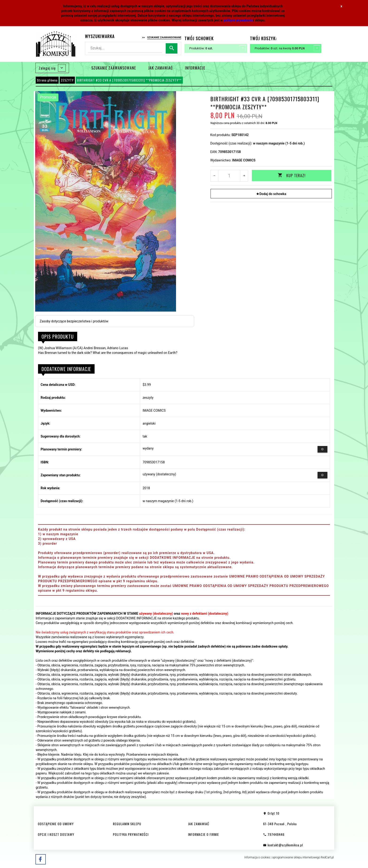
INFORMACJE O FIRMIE (203, 834)
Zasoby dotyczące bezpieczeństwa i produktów (74, 321)
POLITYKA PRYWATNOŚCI (131, 834)
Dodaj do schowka (271, 194)
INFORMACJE (195, 68)
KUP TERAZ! (292, 176)
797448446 (274, 834)
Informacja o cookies (257, 857)
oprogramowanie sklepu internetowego (296, 857)
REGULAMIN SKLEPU (127, 824)
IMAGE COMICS (244, 160)
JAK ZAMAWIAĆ (160, 68)
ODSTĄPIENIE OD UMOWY (56, 824)
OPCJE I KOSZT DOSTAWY (56, 834)
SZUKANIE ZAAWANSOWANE (114, 68)
